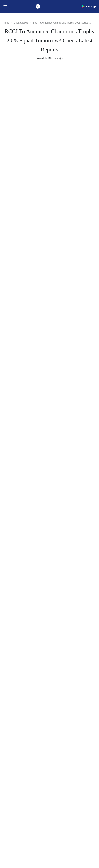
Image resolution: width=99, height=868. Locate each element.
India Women (14, 738)
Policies (10, 817)
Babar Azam (63, 652)
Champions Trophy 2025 (34, 212)
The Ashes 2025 (65, 702)
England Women (16, 746)
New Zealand (14, 724)
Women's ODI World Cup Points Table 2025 (27, 630)
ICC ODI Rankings (18, 659)
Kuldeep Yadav (15, 340)
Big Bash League (66, 716)
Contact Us (13, 795)
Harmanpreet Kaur (67, 667)
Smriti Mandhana (66, 659)
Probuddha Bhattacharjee (50, 58)
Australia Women (17, 760)
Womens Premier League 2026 (74, 724)
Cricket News (21, 23)
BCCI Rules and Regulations (24, 681)
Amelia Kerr (63, 681)
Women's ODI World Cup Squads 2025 (27, 623)
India (9, 702)
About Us (12, 788)
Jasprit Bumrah (15, 301)
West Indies (13, 731)
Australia (11, 709)
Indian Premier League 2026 (73, 731)
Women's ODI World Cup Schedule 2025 (27, 616)
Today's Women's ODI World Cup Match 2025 (27, 638)
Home (6, 23)
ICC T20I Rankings (18, 667)
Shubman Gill (64, 623)
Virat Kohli (62, 616)
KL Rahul (61, 645)
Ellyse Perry (63, 674)
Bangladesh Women (18, 767)
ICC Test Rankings (17, 652)
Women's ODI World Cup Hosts (26, 645)
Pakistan (11, 716)
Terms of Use (14, 810)
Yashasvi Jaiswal (66, 630)
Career (10, 803)
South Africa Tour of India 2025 (74, 709)
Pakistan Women (16, 753)
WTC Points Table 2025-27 (23, 674)
